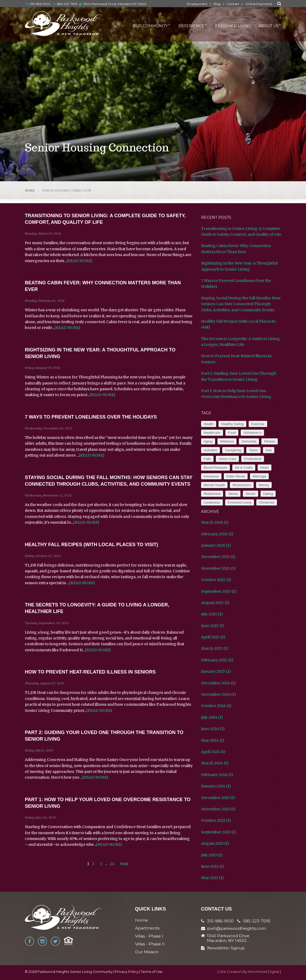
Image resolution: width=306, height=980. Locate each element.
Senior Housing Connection (66, 191)
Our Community (142, 25)
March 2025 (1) (215, 648)
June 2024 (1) (213, 729)
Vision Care (227, 459)
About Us (266, 25)
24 (112, 864)
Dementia (249, 441)
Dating (268, 494)
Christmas (267, 502)
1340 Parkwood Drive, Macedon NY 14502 (115, 4)
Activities (210, 450)
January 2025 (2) (216, 671)
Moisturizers (242, 485)
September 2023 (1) (219, 832)
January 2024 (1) (216, 786)
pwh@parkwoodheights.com (237, 928)
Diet (269, 450)
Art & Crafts (244, 468)
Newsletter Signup (223, 948)
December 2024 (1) (218, 683)
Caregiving (233, 450)
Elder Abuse (236, 476)
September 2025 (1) (219, 591)
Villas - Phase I (149, 936)
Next (124, 864)
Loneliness (212, 502)
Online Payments (259, 4)
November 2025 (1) (218, 568)
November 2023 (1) (218, 809)
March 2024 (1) (215, 763)
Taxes (253, 450)
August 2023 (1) (215, 843)
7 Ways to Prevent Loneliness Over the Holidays (91, 417)
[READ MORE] (79, 261)
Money (264, 485)
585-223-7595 (65, 4)
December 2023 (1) (218, 798)
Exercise (258, 424)
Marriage (259, 476)
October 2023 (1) (216, 820)
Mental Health (214, 485)
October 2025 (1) (216, 580)
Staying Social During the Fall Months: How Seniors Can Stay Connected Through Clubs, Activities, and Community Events (241, 304)
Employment (197, 4)
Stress (233, 494)
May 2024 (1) (213, 740)
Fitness (270, 441)
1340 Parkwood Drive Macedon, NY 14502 (228, 938)
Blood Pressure (215, 468)
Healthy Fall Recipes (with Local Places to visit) (91, 545)
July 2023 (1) (212, 855)
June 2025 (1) (213, 626)
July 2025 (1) (212, 614)
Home (30, 191)
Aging (208, 441)
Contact (233, 4)
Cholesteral (253, 459)
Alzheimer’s (252, 433)
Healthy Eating (232, 424)
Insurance (211, 476)
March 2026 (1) (215, 522)
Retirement (212, 494)
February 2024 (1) (217, 775)
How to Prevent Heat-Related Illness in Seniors (90, 672)
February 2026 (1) (217, 534)
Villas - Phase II (150, 944)
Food (232, 433)
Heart (265, 468)
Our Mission (147, 952)
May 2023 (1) (212, 878)
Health (209, 424)
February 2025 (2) (217, 660)
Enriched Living (230, 25)
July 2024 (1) (212, 717)
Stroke (251, 494)
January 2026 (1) (216, 545)
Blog (217, 4)
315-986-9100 (38, 4)
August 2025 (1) (215, 603)
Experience (185, 25)
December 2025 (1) (218, 557)
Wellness (227, 441)
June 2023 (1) (213, 866)
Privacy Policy (127, 972)
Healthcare (212, 433)
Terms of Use (152, 972)
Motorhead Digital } (265, 972)
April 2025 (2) (213, 637)
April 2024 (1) (213, 752)
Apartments (147, 928)
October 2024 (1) (216, 706)
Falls (207, 459)
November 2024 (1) (219, 694)
